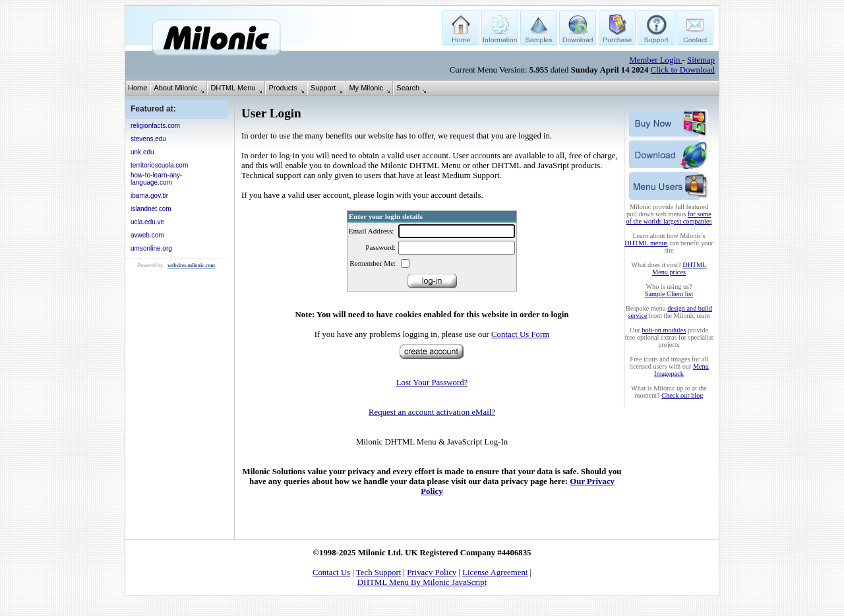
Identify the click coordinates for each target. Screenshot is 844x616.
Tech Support (378, 572)
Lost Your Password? (432, 383)
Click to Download (683, 70)
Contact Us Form (520, 334)
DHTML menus (646, 243)
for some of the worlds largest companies (669, 218)
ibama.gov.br (149, 196)
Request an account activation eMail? (432, 412)
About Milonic (175, 88)
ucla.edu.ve (147, 222)
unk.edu (142, 152)
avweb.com (147, 235)
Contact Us (331, 572)
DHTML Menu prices (679, 268)
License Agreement (495, 572)
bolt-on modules (664, 330)
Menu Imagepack (681, 370)
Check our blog (682, 395)
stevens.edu (148, 139)
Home (137, 88)
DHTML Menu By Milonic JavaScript (422, 582)
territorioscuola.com (159, 165)
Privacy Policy (432, 572)
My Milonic (366, 88)
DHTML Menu (233, 88)
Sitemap (701, 60)
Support (323, 88)
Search (408, 88)
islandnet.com (151, 209)
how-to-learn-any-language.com (156, 179)
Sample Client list (669, 294)
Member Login (655, 60)
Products (283, 88)
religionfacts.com (155, 126)
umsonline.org (151, 248)
